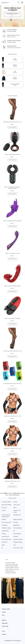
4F (2, 548)
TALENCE (16, 536)
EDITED (15, 502)
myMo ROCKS (5, 531)
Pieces (15, 508)
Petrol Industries (17, 534)
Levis (14, 545)
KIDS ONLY (4, 542)
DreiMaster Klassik (18, 542)
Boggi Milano (16, 525)
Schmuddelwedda (17, 528)
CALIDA (4, 510)
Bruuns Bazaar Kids (6, 539)
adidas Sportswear (18, 519)
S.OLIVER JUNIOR (6, 502)
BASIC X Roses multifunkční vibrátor (12, 286)
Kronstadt (16, 522)
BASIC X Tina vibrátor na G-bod (12, 253)
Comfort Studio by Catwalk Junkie (6, 516)
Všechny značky (6, 609)
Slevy (3, 615)
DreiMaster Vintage (6, 528)
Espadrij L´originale (18, 539)
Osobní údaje (5, 626)
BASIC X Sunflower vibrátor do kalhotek (12, 221)
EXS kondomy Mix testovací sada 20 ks (12, 384)
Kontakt (4, 634)
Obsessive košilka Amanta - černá (13, 481)
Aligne (3, 545)
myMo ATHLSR (5, 536)
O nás (3, 631)
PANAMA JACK (17, 515)
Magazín (4, 620)
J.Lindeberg (4, 525)
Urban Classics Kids (6, 522)
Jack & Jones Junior (18, 548)
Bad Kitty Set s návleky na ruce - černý (13, 416)
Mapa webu (5, 623)
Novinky (4, 612)
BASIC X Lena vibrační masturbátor (13, 318)
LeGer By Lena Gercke (17, 511)
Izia (14, 531)
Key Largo (4, 508)
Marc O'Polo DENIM (6, 505)
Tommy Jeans (17, 505)
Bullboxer (4, 519)
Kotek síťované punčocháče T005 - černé (12, 122)
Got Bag (4, 534)
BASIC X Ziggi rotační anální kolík (13, 154)
